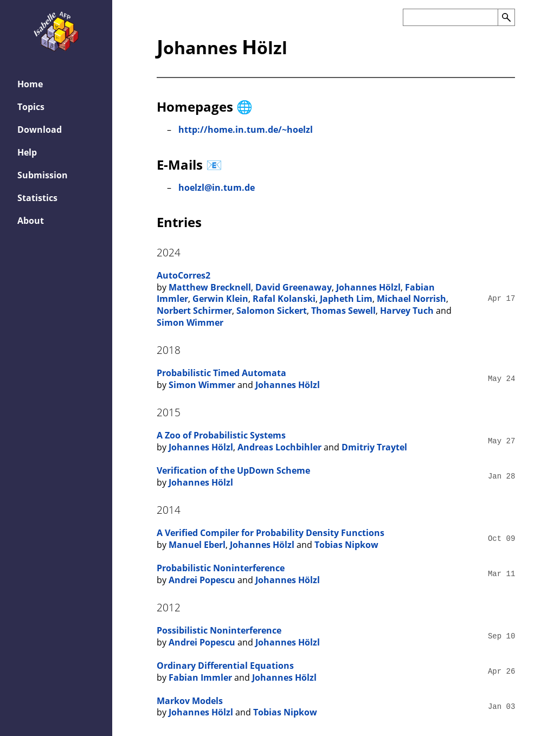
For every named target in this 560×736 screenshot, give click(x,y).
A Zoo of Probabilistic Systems (221, 435)
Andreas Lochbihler (279, 447)
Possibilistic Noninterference (219, 630)
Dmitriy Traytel (374, 447)
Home (30, 84)
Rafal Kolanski (284, 299)
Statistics (37, 198)
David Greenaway (294, 287)
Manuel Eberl (197, 545)
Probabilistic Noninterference (221, 568)
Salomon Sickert (272, 311)
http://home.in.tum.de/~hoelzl (246, 130)
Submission (43, 175)
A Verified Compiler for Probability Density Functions (271, 533)
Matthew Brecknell (210, 287)
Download (40, 130)
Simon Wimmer (190, 322)
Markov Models (190, 701)
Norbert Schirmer (194, 311)
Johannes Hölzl (368, 287)
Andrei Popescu (202, 580)
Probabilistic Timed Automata (221, 373)
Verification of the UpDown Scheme (233, 470)
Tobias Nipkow (346, 545)
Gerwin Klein (220, 299)
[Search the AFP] (450, 17)
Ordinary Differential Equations (225, 666)
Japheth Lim (346, 299)
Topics (31, 107)
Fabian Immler (200, 677)
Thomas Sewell (343, 311)
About (31, 221)
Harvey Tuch (407, 311)
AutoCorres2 (184, 275)
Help (27, 152)
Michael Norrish (411, 299)
